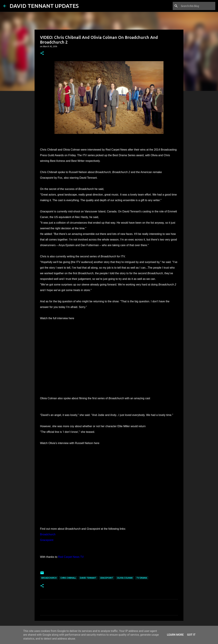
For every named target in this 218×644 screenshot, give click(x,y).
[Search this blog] (197, 6)
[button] (42, 53)
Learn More (175, 635)
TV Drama (142, 578)
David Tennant (88, 578)
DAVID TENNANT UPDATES (44, 6)
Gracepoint (107, 578)
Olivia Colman (125, 578)
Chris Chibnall (68, 578)
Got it (191, 635)
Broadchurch (49, 578)
